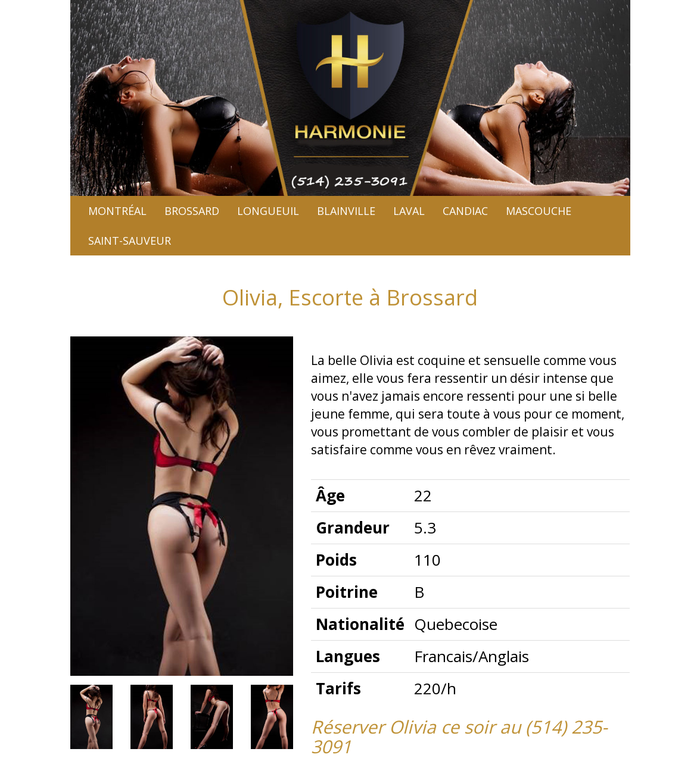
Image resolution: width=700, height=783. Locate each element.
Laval (409, 211)
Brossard (192, 211)
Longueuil (268, 211)
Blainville (346, 211)
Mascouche (539, 211)
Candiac (465, 211)
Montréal (117, 211)
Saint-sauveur (130, 241)
